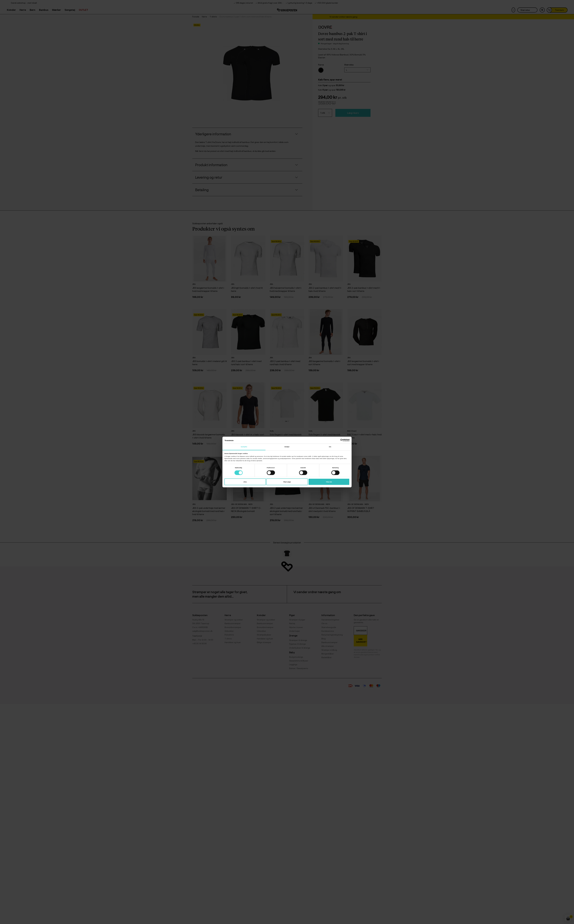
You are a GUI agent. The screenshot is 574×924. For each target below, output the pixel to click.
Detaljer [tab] (287, 447)
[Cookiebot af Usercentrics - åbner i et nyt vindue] (337, 440)
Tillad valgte (287, 482)
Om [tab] (330, 447)
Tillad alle (329, 482)
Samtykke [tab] (244, 447)
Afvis (245, 482)
